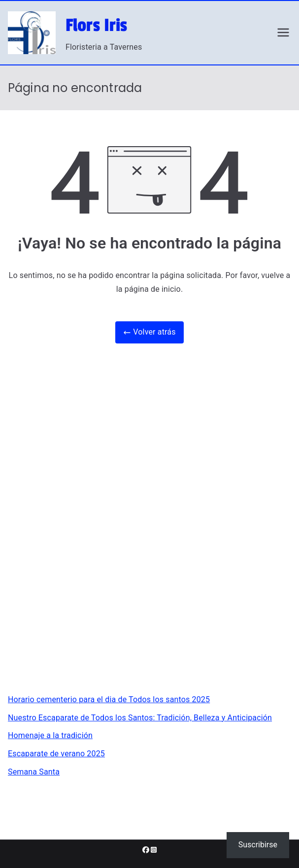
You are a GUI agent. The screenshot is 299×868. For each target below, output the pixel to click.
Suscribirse (258, 845)
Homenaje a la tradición (50, 735)
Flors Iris (97, 26)
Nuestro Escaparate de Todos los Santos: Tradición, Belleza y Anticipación (140, 718)
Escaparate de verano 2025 (56, 754)
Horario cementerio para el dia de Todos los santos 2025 (109, 699)
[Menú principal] (283, 32)
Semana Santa (34, 772)
